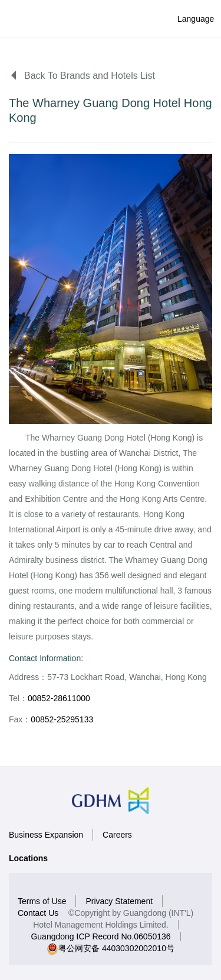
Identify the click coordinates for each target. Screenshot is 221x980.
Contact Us (38, 913)
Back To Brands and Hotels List (82, 76)
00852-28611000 (59, 698)
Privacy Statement (119, 901)
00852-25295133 (62, 719)
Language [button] (186, 19)
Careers (117, 835)
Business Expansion (46, 835)
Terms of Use (42, 901)
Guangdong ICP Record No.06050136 (100, 936)
